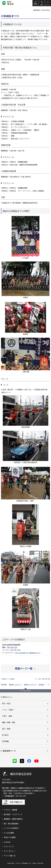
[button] (42, 3)
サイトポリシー (10, 851)
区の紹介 (41, 685)
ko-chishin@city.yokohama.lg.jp (28, 653)
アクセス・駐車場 (10, 810)
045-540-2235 (12, 647)
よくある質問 (9, 833)
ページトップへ (26, 691)
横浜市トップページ (15, 685)
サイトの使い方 (10, 856)
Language (7, 842)
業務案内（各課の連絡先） (14, 819)
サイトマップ (9, 847)
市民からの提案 (10, 837)
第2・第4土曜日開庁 (11, 824)
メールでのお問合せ (11, 828)
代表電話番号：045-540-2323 (15, 796)
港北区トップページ (30, 685)
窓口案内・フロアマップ (13, 814)
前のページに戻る (9, 679)
